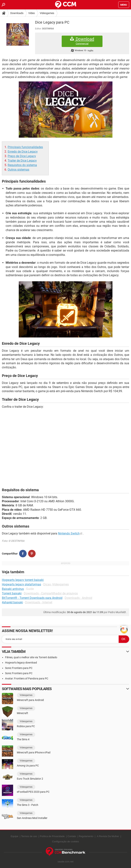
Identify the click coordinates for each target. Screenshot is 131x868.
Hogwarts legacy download (21, 663)
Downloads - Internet (39, 602)
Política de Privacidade (52, 836)
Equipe (14, 836)
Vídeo (32, 13)
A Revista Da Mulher (108, 836)
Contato (72, 836)
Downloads (17, 13)
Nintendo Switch (69, 533)
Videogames (47, 13)
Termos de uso (29, 836)
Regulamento (86, 836)
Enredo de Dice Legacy (23, 152)
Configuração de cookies (65, 842)
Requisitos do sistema (22, 165)
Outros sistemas (18, 170)
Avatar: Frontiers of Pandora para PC (27, 678)
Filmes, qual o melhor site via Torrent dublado (31, 657)
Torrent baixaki (12, 593)
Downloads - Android (78, 598)
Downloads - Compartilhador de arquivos (51, 593)
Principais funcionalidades (25, 147)
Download (82, 41)
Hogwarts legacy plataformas (21, 584)
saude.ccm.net (65, 862)
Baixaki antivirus (13, 589)
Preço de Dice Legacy (22, 156)
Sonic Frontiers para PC (19, 668)
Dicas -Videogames (56, 584)
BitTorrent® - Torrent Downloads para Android (32, 598)
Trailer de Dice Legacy (22, 161)
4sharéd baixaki (12, 602)
